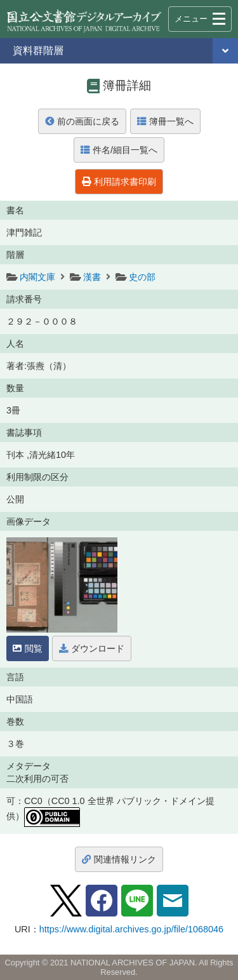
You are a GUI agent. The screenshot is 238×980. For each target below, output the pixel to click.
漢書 (92, 277)
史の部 (142, 277)
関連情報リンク (119, 859)
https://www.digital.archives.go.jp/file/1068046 (131, 929)
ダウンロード (92, 648)
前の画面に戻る (82, 121)
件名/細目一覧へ (119, 150)
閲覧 (28, 648)
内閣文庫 (37, 277)
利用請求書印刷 (119, 182)
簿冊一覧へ (165, 121)
